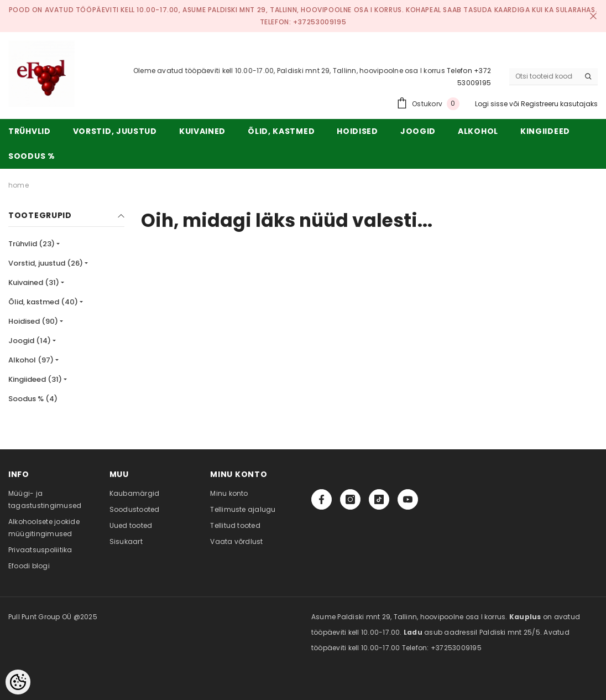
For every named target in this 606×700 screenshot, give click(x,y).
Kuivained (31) (34, 282)
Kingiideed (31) (35, 379)
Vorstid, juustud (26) (46, 263)
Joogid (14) (30, 341)
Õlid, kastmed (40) (43, 302)
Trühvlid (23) (32, 244)
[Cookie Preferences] (18, 682)
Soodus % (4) (33, 399)
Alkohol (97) (31, 360)
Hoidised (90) (33, 321)
